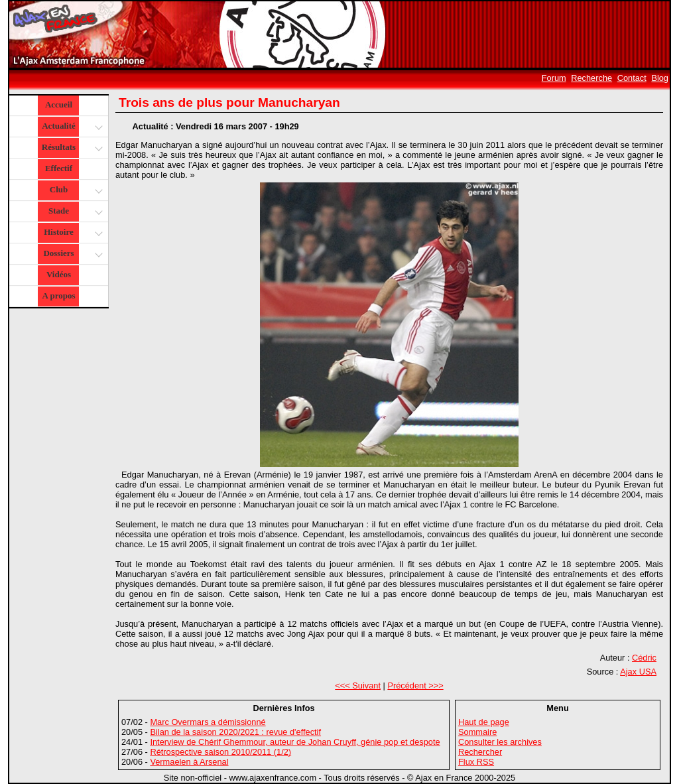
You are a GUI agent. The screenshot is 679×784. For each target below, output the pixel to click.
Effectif (59, 168)
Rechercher (480, 752)
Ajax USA (638, 672)
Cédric (644, 658)
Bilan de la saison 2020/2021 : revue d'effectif (235, 732)
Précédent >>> (415, 686)
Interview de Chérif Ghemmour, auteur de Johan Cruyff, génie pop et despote (295, 742)
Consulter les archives (500, 742)
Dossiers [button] (71, 254)
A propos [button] (59, 295)
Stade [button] (74, 212)
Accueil (59, 104)
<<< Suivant (358, 686)
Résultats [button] (71, 148)
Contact (632, 78)
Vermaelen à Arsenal (189, 762)
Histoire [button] (72, 233)
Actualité (71, 127)
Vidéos (59, 274)
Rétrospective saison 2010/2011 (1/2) (220, 752)
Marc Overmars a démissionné (208, 722)
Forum (554, 78)
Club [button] (75, 191)
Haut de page (484, 722)
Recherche (591, 78)
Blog (660, 78)
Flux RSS (476, 762)
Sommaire (477, 732)
